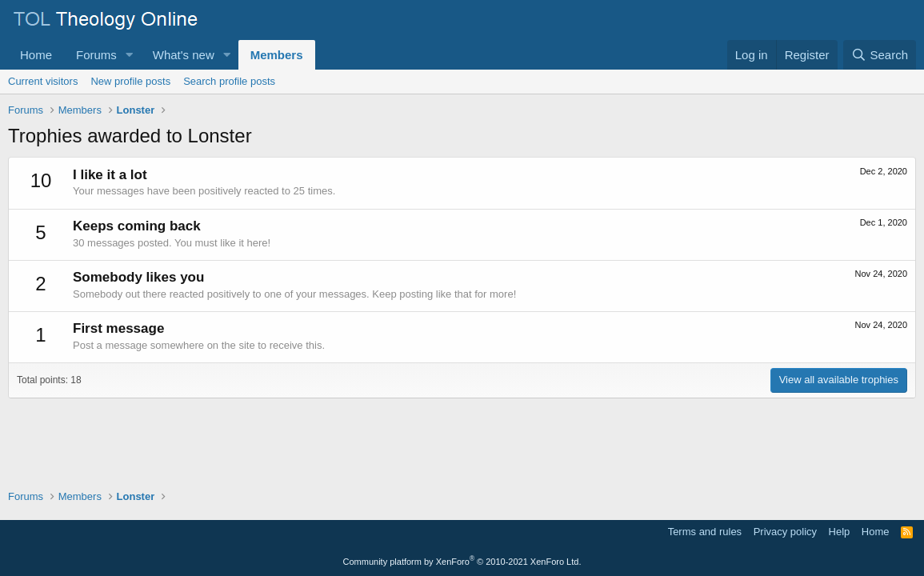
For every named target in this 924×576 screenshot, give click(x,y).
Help (840, 532)
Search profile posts (229, 81)
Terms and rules (705, 532)
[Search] (880, 55)
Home (36, 55)
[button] (130, 55)
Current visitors (43, 81)
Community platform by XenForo (462, 562)
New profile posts (130, 81)
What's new (184, 55)
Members (277, 55)
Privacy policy (785, 532)
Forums (96, 55)
